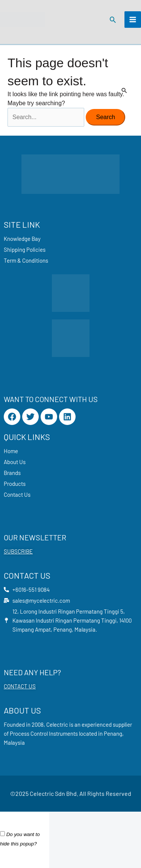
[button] (113, 20)
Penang (113, 733)
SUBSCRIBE (18, 551)
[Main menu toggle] (133, 20)
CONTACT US (20, 686)
